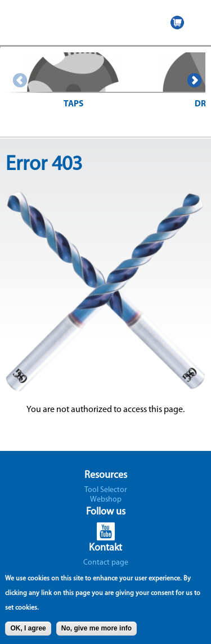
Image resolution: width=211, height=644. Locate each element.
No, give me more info (96, 631)
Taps (73, 104)
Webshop (106, 500)
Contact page (106, 563)
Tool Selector (106, 490)
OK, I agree (28, 631)
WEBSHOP (177, 23)
